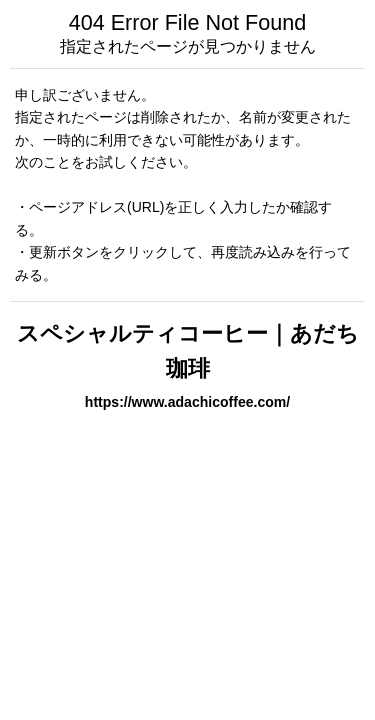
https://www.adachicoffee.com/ (187, 402)
